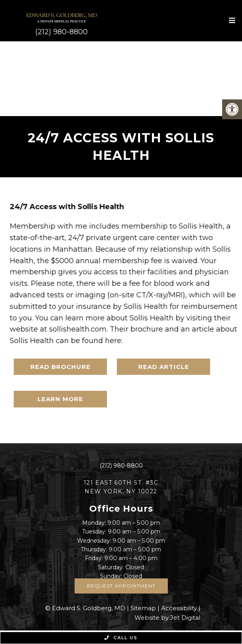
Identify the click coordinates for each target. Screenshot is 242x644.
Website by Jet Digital (167, 618)
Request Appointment (121, 586)
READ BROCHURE (65, 367)
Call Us (121, 638)
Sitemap (143, 608)
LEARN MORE (66, 399)
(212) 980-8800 (61, 32)
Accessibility (179, 608)
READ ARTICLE (169, 367)
